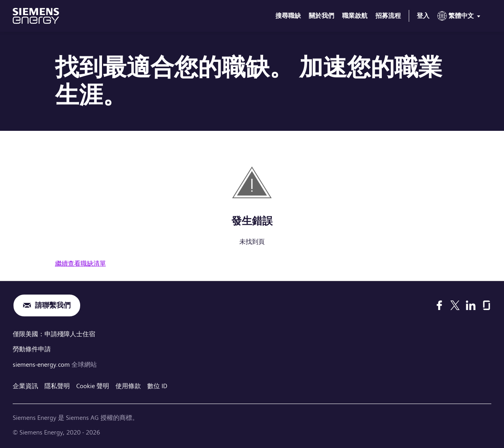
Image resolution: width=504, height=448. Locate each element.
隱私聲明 (57, 385)
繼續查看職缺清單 (81, 263)
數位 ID (157, 385)
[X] (455, 305)
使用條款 (128, 385)
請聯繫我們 (53, 305)
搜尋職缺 (288, 16)
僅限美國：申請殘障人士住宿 (54, 334)
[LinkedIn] (471, 305)
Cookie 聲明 (93, 385)
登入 (423, 16)
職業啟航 (355, 16)
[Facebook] (439, 305)
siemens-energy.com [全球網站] (42, 364)
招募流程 (388, 16)
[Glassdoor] (487, 305)
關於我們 (321, 16)
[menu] (460, 17)
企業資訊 (25, 385)
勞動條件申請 (32, 349)
